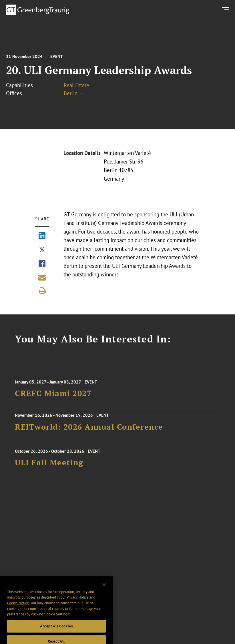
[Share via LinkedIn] (42, 236)
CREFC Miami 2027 (53, 395)
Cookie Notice (18, 607)
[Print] (42, 291)
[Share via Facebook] (42, 264)
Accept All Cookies (56, 630)
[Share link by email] (42, 278)
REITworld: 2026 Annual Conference (89, 428)
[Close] (104, 589)
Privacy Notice (78, 602)
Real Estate (76, 85)
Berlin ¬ (73, 93)
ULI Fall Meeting (49, 465)
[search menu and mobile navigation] (227, 10)
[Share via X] (42, 250)
